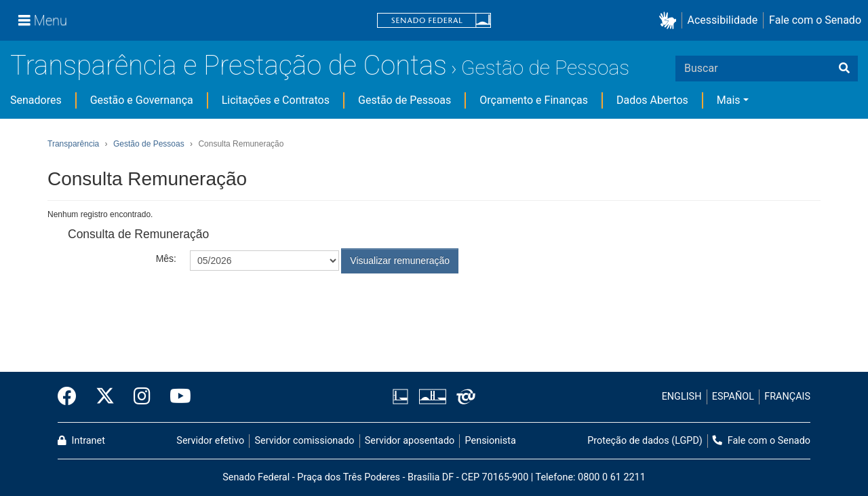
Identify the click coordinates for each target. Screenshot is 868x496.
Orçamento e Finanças (534, 100)
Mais (729, 100)
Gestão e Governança (142, 100)
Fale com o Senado (815, 20)
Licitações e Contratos (276, 100)
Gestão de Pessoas (545, 68)
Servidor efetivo (210, 441)
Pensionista (491, 441)
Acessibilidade (723, 20)
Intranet (81, 441)
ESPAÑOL (733, 397)
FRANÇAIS (787, 397)
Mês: (166, 259)
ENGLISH (682, 397)
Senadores (36, 100)
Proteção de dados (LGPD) (645, 441)
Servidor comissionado (305, 441)
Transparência (73, 144)
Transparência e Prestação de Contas (229, 65)
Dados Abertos (652, 100)
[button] (670, 21)
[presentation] (293, 307)
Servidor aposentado (410, 441)
